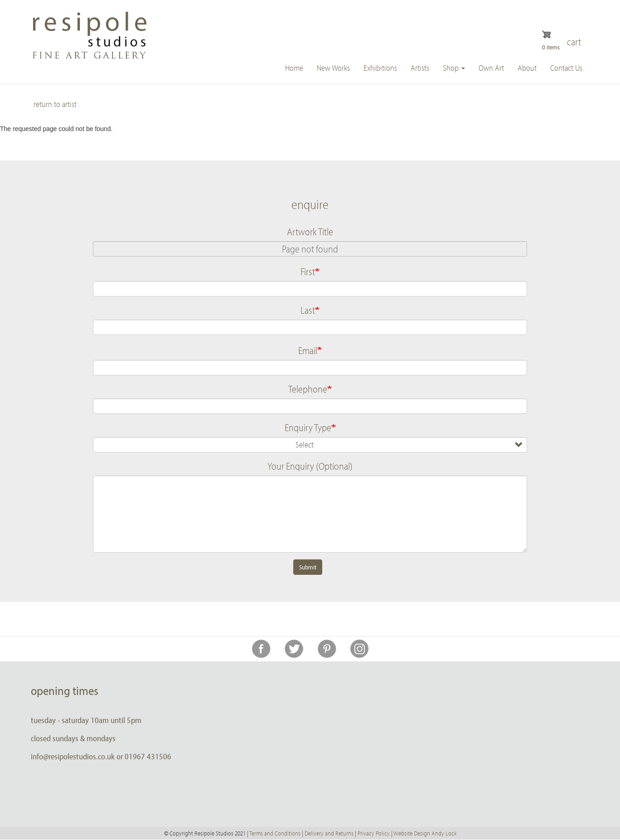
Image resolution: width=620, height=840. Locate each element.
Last (308, 310)
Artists (420, 68)
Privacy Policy (374, 833)
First (308, 272)
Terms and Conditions (275, 833)
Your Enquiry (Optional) (310, 466)
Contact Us (566, 68)
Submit (308, 567)
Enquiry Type (308, 427)
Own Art (491, 68)
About (527, 68)
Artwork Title (310, 232)
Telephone (308, 389)
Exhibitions (380, 68)
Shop (454, 68)
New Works (333, 68)
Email (308, 350)
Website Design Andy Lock (425, 833)
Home (294, 68)
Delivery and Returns (329, 833)
